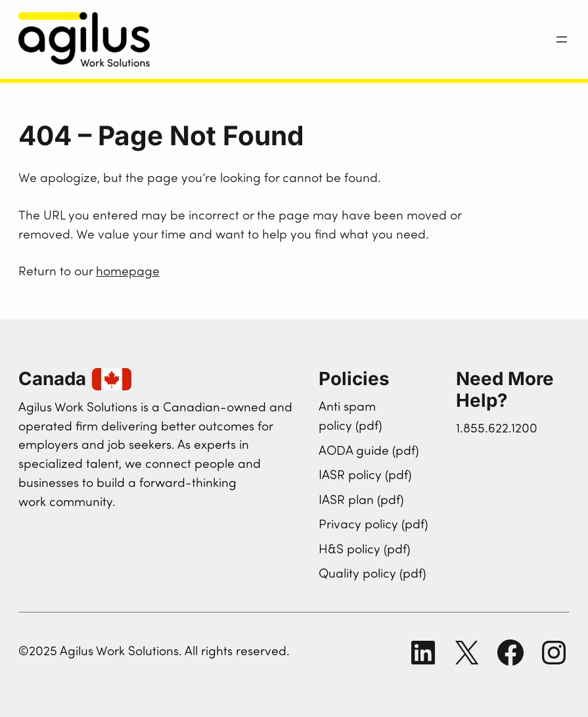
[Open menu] (562, 39)
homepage (128, 272)
